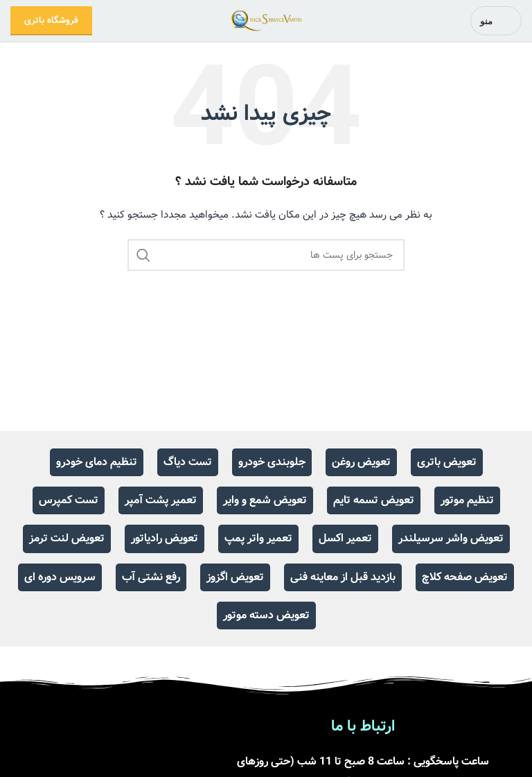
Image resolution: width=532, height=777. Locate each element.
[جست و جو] (266, 255)
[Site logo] (266, 21)
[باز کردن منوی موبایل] (496, 21)
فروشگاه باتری (51, 20)
